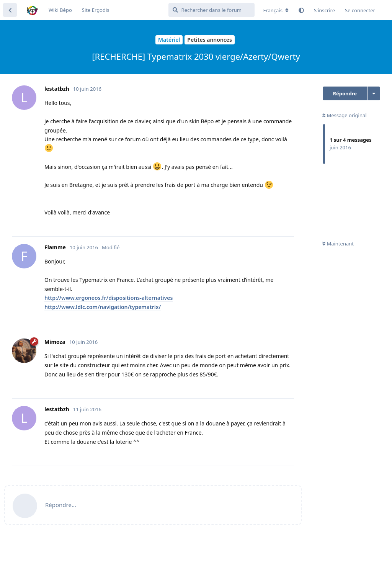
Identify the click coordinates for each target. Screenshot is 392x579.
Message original (345, 115)
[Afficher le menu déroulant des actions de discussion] (374, 93)
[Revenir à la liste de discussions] (10, 10)
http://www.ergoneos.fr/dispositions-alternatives (109, 298)
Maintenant (338, 244)
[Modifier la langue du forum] (276, 10)
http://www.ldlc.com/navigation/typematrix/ (103, 307)
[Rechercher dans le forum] (212, 10)
